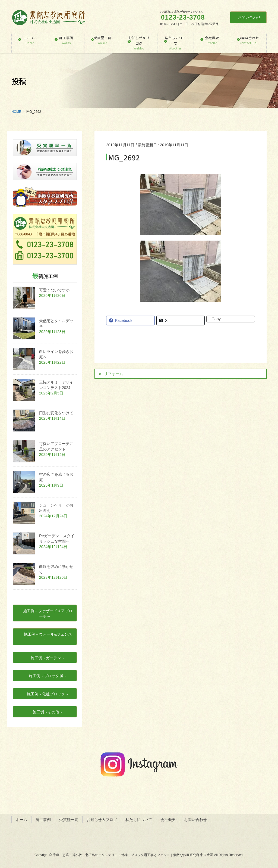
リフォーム (113, 374)
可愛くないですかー (56, 290)
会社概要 (168, 820)
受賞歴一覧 (69, 820)
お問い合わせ (249, 17)
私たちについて (139, 820)
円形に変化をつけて (56, 413)
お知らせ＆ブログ (102, 820)
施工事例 (43, 820)
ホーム (21, 820)
